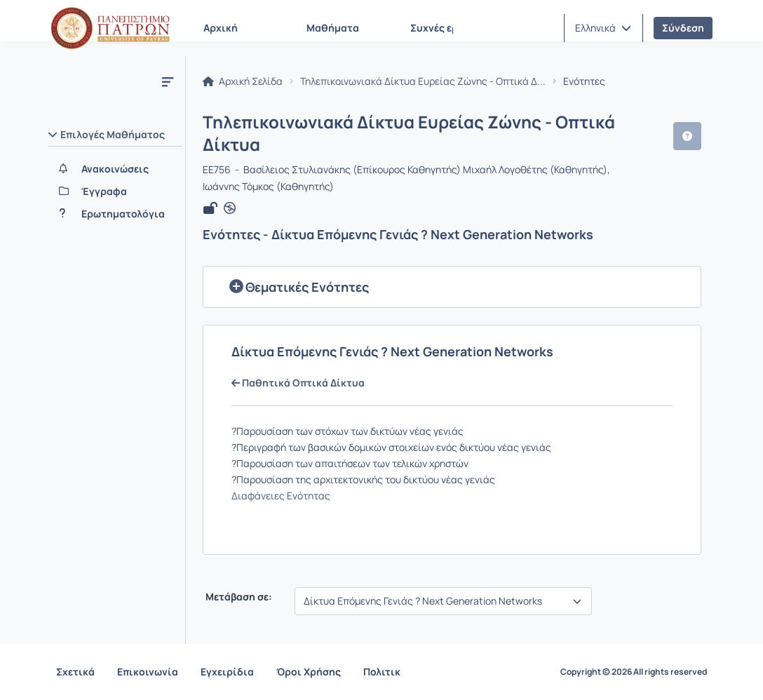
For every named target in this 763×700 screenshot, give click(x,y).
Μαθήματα (333, 28)
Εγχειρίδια (227, 672)
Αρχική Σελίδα (243, 81)
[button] (603, 28)
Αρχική (221, 28)
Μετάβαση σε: (238, 597)
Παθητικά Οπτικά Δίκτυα (298, 383)
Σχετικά (75, 672)
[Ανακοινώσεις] (115, 169)
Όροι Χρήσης (309, 672)
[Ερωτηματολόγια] (115, 214)
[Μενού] (168, 81)
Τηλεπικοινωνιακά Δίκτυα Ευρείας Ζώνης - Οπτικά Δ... (423, 81)
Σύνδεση (683, 28)
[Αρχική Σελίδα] (110, 28)
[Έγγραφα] (115, 191)
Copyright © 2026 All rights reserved (634, 672)
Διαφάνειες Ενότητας (281, 496)
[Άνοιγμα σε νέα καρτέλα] (230, 208)
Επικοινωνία (148, 672)
